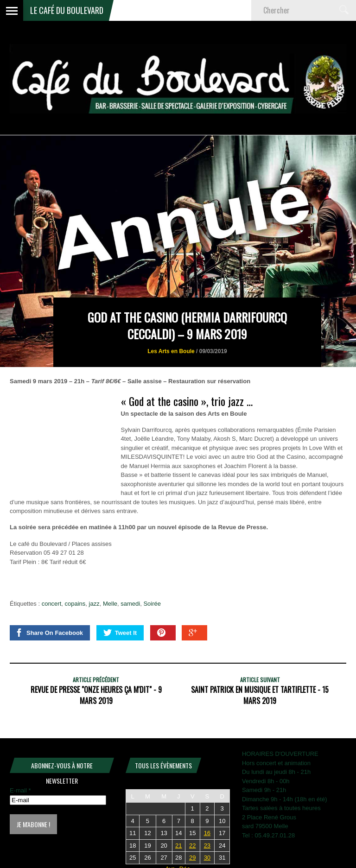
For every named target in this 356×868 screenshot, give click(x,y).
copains (75, 604)
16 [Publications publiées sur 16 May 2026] (207, 833)
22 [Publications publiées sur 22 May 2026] (192, 846)
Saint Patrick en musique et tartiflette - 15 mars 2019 (260, 695)
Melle (110, 604)
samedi (130, 604)
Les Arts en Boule (171, 351)
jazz (94, 604)
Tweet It (120, 633)
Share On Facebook (49, 633)
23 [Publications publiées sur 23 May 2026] (207, 846)
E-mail (20, 790)
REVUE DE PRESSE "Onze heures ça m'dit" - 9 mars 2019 (96, 695)
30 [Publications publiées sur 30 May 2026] (207, 858)
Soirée (152, 604)
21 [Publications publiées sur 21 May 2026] (178, 846)
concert (52, 604)
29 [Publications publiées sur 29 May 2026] (192, 858)
